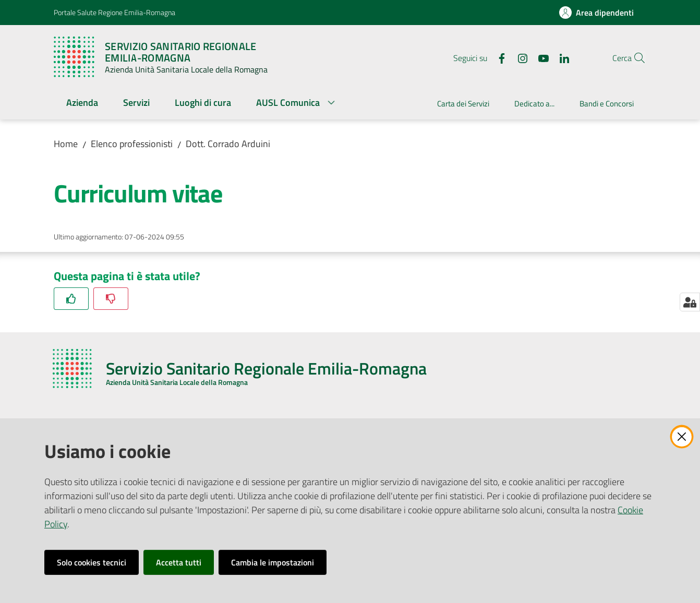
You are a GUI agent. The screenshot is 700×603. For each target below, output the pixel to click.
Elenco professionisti (132, 144)
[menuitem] (82, 104)
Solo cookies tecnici (92, 562)
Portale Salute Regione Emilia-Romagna (114, 12)
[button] (634, 58)
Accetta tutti (179, 562)
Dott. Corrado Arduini (228, 144)
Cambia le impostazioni (273, 562)
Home (66, 144)
